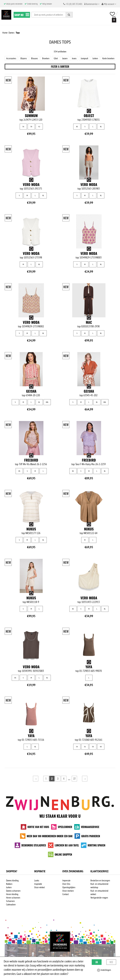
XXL (47, 402)
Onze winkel (40, 887)
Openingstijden (69, 887)
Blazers (24, 58)
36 (23, 126)
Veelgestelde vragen (99, 898)
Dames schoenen (13, 891)
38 (31, 126)
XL (101, 126)
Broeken (46, 58)
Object (89, 116)
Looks (37, 880)
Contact (66, 894)
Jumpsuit (84, 58)
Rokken (9, 884)
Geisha (31, 391)
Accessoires (11, 58)
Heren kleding (12, 894)
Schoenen (10, 901)
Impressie (66, 880)
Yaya (89, 667)
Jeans (74, 58)
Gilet (56, 58)
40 (101, 747)
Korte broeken (108, 58)
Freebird (31, 460)
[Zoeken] (69, 15)
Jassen (65, 58)
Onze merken (68, 891)
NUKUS (31, 529)
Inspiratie (38, 884)
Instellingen (104, 970)
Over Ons (66, 884)
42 (39, 126)
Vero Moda (31, 184)
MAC (89, 322)
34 (77, 747)
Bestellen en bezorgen (100, 880)
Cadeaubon (11, 904)
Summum (31, 116)
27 (74, 779)
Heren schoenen (13, 898)
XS (77, 126)
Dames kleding (12, 880)
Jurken (95, 58)
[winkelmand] (113, 20)
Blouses (34, 58)
